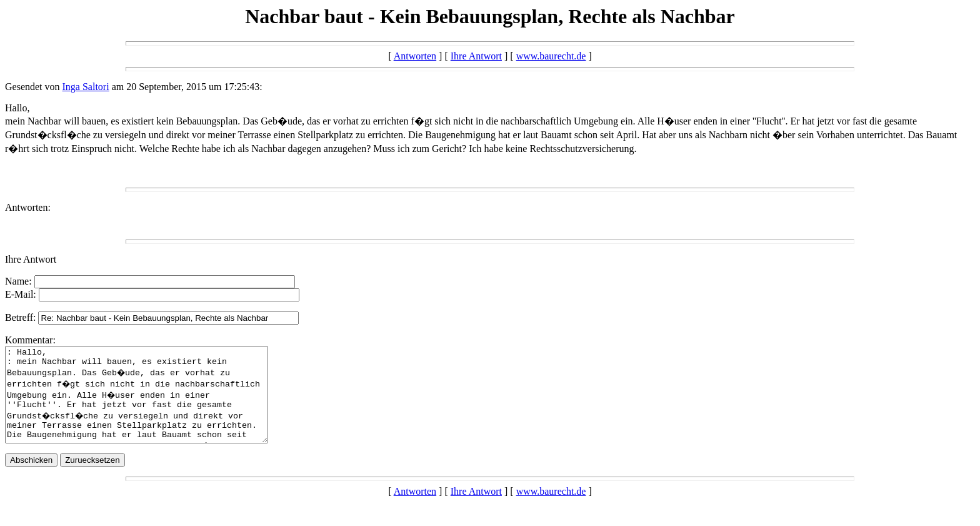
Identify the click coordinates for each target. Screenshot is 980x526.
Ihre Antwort (476, 56)
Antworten (415, 56)
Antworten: (28, 207)
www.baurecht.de (551, 56)
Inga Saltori (86, 87)
